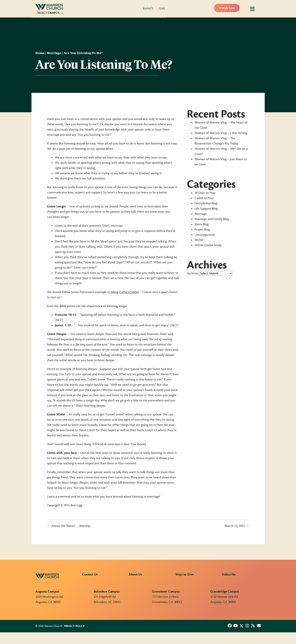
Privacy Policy (74, 626)
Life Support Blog (206, 209)
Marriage (54, 53)
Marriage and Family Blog (212, 219)
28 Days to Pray (205, 193)
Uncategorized (204, 235)
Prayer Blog (202, 230)
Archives (193, 273)
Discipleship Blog (206, 203)
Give (162, 9)
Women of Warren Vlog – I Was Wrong (221, 133)
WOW (199, 240)
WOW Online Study (208, 245)
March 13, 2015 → (237, 526)
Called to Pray (204, 198)
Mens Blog (202, 224)
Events (148, 9)
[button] (230, 626)
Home (40, 53)
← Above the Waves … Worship (69, 526)
